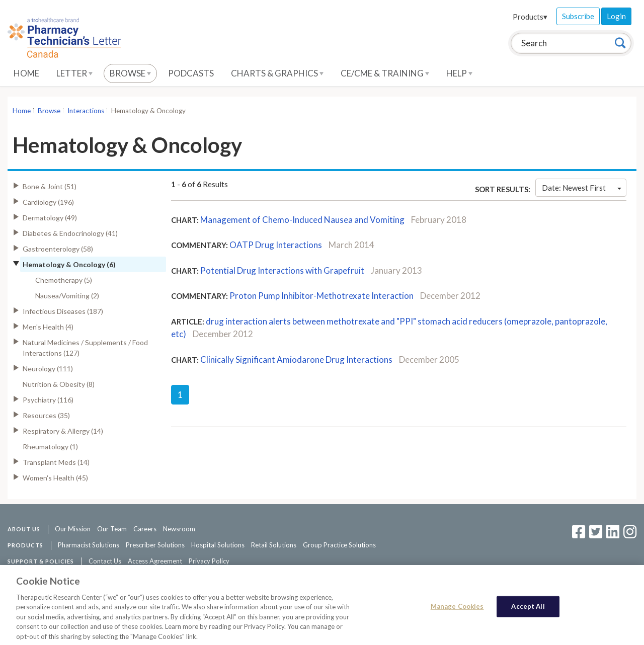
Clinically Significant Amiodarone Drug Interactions (296, 359)
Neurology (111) (48, 369)
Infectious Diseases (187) (63, 311)
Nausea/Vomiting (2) (67, 296)
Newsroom (179, 529)
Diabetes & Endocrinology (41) (70, 233)
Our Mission (73, 529)
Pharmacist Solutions (89, 545)
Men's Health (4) (48, 327)
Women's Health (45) (55, 478)
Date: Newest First (582, 188)
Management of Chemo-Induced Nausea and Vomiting (302, 220)
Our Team (112, 529)
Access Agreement (155, 561)
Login (616, 16)
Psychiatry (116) (48, 400)
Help (459, 73)
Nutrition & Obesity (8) (59, 384)
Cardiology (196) (48, 202)
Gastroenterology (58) (58, 249)
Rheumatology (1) (50, 447)
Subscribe (578, 16)
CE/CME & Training (385, 73)
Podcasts (191, 73)
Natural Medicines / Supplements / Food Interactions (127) (85, 348)
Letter (74, 73)
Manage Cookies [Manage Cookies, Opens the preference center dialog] (457, 610)
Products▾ (530, 17)
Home (26, 73)
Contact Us (105, 561)
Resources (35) (46, 415)
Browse (130, 73)
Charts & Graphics (277, 73)
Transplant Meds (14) (56, 462)
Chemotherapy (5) (64, 280)
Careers (145, 529)
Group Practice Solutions (339, 545)
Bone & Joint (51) (50, 186)
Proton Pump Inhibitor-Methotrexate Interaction (321, 296)
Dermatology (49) (50, 218)
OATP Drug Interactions (276, 245)
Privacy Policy (209, 561)
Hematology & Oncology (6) (69, 264)
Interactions (86, 111)
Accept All (528, 610)
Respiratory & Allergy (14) (63, 431)
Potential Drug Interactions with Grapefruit (282, 270)
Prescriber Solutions (155, 545)
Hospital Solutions (218, 545)
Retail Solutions (274, 545)
